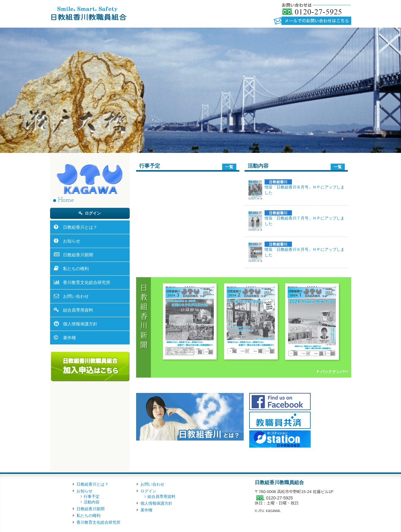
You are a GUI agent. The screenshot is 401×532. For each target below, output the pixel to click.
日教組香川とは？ (80, 227)
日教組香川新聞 (78, 255)
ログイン (93, 213)
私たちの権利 (76, 269)
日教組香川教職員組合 (88, 13)
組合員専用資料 (78, 310)
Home (66, 200)
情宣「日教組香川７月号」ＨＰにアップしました (305, 218)
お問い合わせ (76, 296)
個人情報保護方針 (80, 324)
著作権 (69, 338)
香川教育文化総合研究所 (87, 282)
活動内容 (92, 502)
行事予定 (92, 497)
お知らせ (72, 241)
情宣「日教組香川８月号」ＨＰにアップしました (305, 187)
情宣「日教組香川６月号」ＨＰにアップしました (305, 249)
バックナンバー (334, 372)
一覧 (229, 167)
